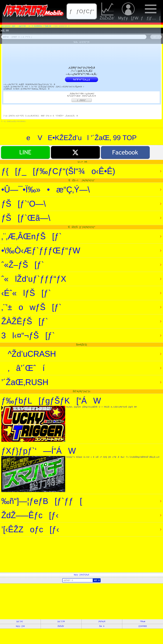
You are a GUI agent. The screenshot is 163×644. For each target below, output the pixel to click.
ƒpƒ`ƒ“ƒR (61, 621)
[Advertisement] (76, 554)
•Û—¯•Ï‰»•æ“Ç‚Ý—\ (52, 190)
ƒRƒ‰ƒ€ (102, 621)
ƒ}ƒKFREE (143, 626)
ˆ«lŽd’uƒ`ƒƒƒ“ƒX (34, 279)
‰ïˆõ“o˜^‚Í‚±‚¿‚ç (81, 79)
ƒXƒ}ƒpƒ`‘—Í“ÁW (81, 469)
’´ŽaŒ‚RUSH (25, 382)
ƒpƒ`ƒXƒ (20, 621)
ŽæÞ (102, 626)
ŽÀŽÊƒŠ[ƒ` (25, 321)
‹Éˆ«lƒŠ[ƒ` (26, 293)
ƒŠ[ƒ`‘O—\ (30, 204)
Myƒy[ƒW (20, 626)
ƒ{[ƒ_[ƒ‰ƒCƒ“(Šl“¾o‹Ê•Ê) (58, 171)
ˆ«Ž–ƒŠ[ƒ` (23, 265)
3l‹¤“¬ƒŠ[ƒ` (28, 336)
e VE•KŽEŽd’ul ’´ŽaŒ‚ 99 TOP (81, 138)
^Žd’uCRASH (29, 354)
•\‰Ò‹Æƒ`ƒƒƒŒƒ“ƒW (41, 251)
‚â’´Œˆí (23, 368)
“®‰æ (143, 621)
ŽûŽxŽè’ (61, 626)
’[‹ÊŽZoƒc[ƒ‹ (30, 529)
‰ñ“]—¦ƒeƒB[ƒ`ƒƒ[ (42, 501)
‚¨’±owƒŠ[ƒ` (31, 307)
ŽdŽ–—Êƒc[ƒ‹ (30, 515)
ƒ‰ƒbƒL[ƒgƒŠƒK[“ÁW (81, 419)
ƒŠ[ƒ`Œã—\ (32, 218)
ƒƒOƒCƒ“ (81, 100)
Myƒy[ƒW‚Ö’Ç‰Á (81, 575)
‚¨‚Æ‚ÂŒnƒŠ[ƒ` (31, 236)
